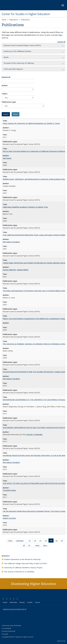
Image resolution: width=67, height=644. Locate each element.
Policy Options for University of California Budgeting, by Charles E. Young (31, 123)
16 (46, 541)
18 (57, 541)
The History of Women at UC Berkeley (19, 572)
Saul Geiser (7, 158)
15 (41, 541)
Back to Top (61, 641)
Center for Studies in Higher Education (26, 14)
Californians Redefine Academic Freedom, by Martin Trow (25, 207)
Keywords (6, 77)
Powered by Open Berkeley (11, 626)
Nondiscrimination (8, 631)
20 (25, 546)
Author (5, 85)
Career (37, 602)
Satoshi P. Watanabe (35, 434)
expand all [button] (61, 42)
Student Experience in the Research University (22, 559)
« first (11, 541)
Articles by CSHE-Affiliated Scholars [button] (17, 51)
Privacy (5, 634)
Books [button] (6, 57)
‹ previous (20, 541)
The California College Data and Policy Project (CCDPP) (25, 563)
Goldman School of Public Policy (15, 609)
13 (30, 541)
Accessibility (6, 628)
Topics (5, 94)
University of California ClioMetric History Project (23, 567)
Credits (30, 602)
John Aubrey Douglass (11, 242)
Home (4, 20)
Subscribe (13, 602)
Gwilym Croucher (9, 518)
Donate (22, 602)
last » (46, 546)
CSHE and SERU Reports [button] (13, 69)
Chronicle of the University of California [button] (19, 63)
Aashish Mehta (23, 270)
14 (36, 541)
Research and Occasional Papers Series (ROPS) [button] (22, 45)
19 (62, 541)
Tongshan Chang (9, 490)
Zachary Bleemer (9, 270)
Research (6, 556)
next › (38, 546)
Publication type (9, 102)
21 (30, 546)
